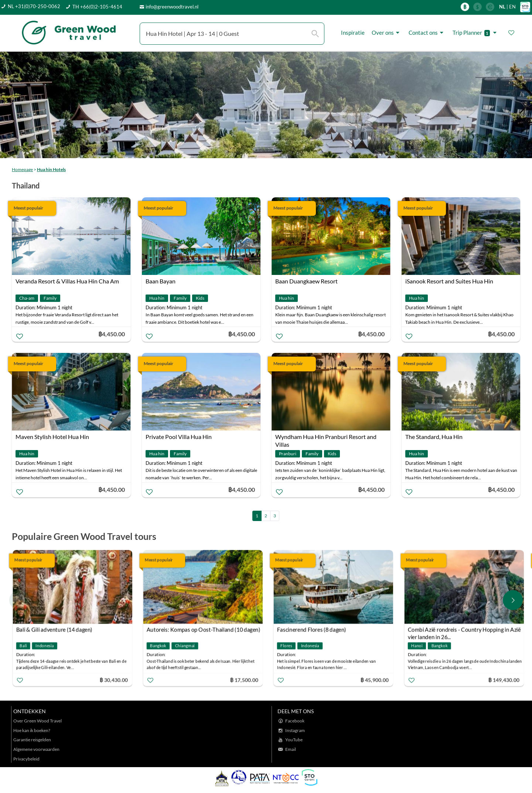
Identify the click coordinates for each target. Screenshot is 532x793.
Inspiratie (353, 33)
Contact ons (427, 33)
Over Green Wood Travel (37, 721)
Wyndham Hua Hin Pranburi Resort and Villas (326, 438)
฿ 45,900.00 (375, 679)
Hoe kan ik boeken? (32, 730)
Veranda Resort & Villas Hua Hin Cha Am (67, 281)
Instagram (295, 730)
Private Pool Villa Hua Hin (179, 437)
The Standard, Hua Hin (434, 437)
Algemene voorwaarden (36, 749)
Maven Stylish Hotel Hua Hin (52, 437)
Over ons (387, 33)
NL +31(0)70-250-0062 (34, 6)
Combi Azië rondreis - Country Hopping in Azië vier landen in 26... (464, 630)
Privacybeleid (26, 759)
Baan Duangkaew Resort (306, 281)
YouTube (294, 740)
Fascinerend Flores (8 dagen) (312, 629)
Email (291, 749)
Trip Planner (476, 33)
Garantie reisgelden (32, 740)
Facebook (295, 721)
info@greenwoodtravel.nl (172, 7)
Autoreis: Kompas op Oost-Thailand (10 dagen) (204, 629)
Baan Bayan (161, 281)
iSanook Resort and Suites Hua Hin (449, 281)
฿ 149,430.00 (504, 679)
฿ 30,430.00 (113, 679)
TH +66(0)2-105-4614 (97, 7)
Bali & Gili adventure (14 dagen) (54, 629)
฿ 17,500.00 (244, 679)
